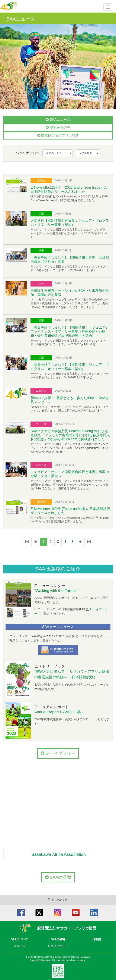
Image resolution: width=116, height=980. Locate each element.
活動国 (97, 939)
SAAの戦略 (58, 939)
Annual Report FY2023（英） (60, 712)
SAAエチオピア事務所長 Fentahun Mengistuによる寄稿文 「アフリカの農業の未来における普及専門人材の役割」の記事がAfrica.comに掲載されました (70, 435)
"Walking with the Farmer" (56, 591)
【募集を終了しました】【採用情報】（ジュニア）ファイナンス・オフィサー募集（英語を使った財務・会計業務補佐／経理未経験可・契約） (70, 331)
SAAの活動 (58, 877)
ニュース (19, 946)
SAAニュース (58, 120)
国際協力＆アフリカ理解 (58, 135)
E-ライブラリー (58, 753)
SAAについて (19, 939)
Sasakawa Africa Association (59, 854)
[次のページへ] (80, 542)
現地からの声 (58, 127)
